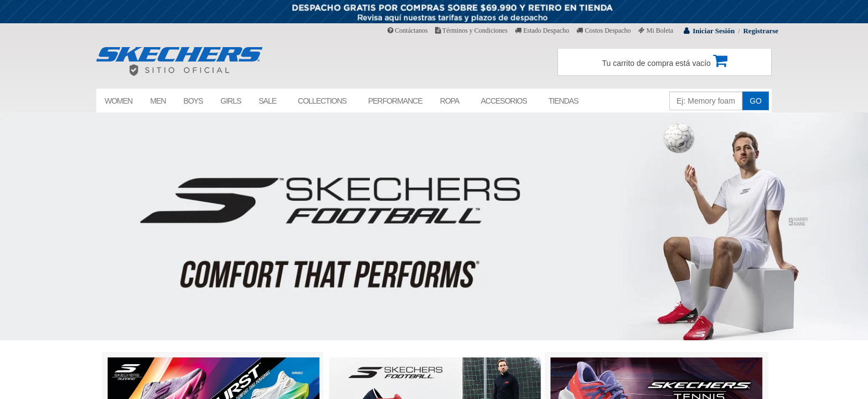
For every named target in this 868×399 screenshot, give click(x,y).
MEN (158, 101)
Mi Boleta (656, 30)
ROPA (450, 101)
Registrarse (761, 31)
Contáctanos (407, 30)
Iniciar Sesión (714, 31)
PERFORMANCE (395, 101)
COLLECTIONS (322, 101)
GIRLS (231, 101)
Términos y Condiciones (471, 30)
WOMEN (118, 101)
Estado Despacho (542, 30)
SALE (267, 101)
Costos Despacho (603, 30)
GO (756, 101)
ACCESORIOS (503, 101)
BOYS (193, 101)
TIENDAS (564, 101)
